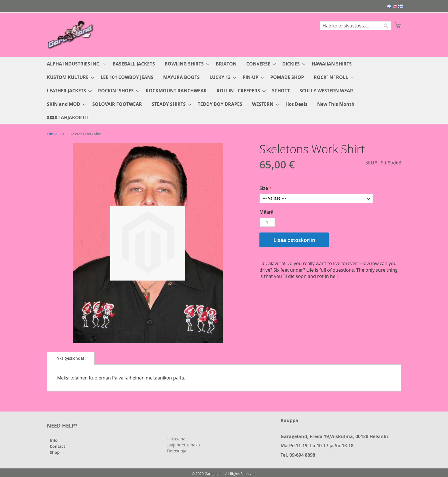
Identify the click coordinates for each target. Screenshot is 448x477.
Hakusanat (177, 439)
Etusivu (53, 134)
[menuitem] (75, 64)
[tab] (71, 358)
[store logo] (71, 34)
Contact (57, 446)
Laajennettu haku (183, 445)
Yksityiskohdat (71, 358)
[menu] (224, 91)
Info (54, 440)
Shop (55, 452)
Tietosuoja (176, 451)
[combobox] (355, 26)
